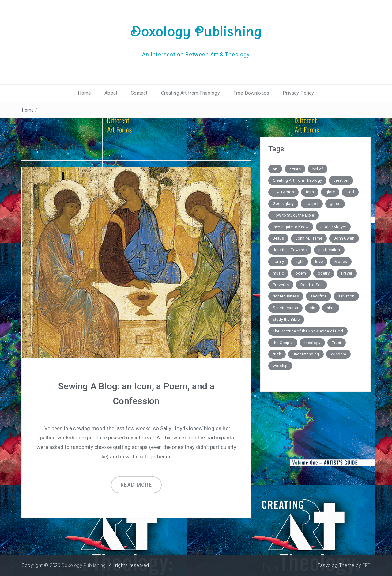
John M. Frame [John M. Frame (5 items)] (309, 238)
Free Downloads (251, 93)
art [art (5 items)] (275, 169)
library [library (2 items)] (278, 261)
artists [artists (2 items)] (295, 169)
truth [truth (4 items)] (277, 354)
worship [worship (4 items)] (280, 366)
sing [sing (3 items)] (331, 308)
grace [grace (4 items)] (335, 204)
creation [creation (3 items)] (341, 180)
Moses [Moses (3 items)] (341, 261)
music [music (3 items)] (278, 273)
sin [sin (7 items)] (312, 308)
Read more (136, 485)
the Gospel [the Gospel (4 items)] (283, 343)
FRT (366, 565)
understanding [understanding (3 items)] (306, 354)
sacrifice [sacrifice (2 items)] (318, 296)
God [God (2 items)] (350, 192)
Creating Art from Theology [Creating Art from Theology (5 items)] (297, 180)
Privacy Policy (298, 93)
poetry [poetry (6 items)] (324, 273)
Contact (139, 93)
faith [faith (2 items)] (310, 192)
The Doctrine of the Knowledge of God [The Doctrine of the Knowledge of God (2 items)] (308, 331)
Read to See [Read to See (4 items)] (311, 285)
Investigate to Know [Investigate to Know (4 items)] (291, 227)
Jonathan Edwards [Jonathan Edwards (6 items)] (290, 250)
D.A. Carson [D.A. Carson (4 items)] (283, 192)
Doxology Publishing (196, 32)
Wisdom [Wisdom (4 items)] (338, 354)
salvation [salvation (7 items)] (346, 296)
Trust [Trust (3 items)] (337, 343)
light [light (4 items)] (300, 261)
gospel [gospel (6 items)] (312, 204)
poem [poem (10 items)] (301, 273)
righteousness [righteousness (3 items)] (286, 296)
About (111, 93)
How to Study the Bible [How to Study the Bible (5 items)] (294, 215)
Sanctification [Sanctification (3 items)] (285, 308)
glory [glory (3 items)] (330, 192)
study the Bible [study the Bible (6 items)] (286, 319)
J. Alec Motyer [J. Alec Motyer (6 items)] (333, 227)
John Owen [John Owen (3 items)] (344, 238)
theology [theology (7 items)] (312, 343)
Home (84, 93)
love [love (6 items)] (319, 261)
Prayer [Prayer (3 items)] (347, 273)
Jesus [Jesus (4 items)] (278, 238)
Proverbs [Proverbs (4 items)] (281, 285)
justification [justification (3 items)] (329, 250)
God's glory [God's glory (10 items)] (283, 204)
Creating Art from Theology (190, 93)
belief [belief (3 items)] (318, 169)
